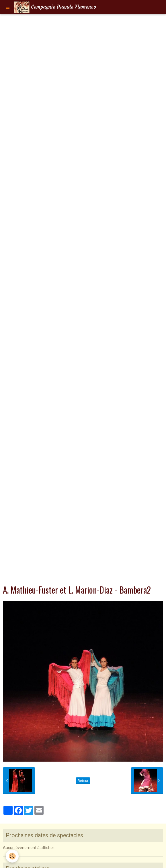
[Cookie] (12, 856)
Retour (83, 781)
